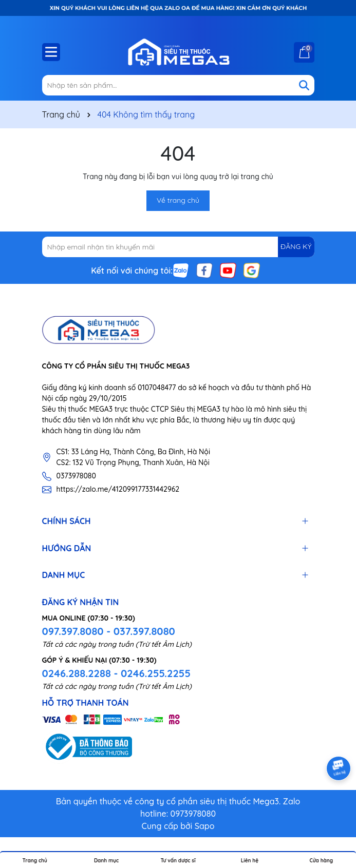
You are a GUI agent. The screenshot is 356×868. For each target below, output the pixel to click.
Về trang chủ (178, 200)
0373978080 (76, 476)
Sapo (205, 826)
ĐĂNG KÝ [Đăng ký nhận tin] (296, 246)
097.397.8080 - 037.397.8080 (109, 631)
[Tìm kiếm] (304, 85)
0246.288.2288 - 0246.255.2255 (116, 673)
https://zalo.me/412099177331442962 (118, 489)
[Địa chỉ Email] (178, 247)
